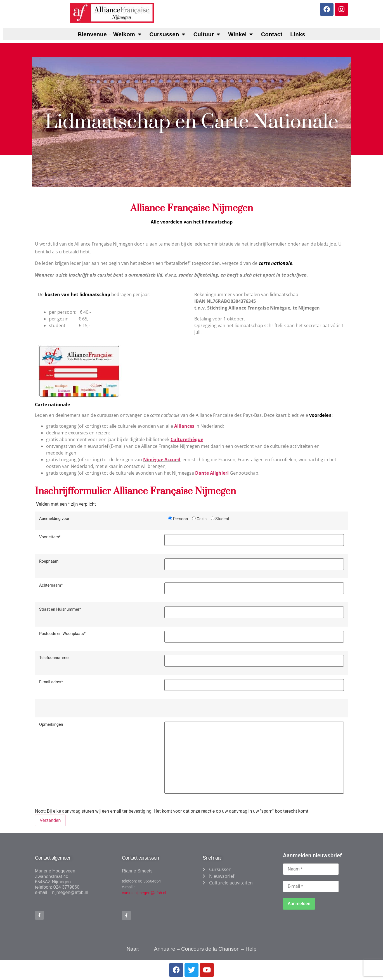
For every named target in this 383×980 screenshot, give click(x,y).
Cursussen (167, 34)
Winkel (241, 34)
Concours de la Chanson (210, 949)
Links (298, 34)
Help (251, 949)
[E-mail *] (311, 886)
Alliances (184, 426)
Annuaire (165, 949)
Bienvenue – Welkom (110, 34)
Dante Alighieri (212, 473)
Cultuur (207, 34)
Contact (272, 34)
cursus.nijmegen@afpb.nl (144, 893)
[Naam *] (311, 869)
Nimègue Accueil (162, 460)
